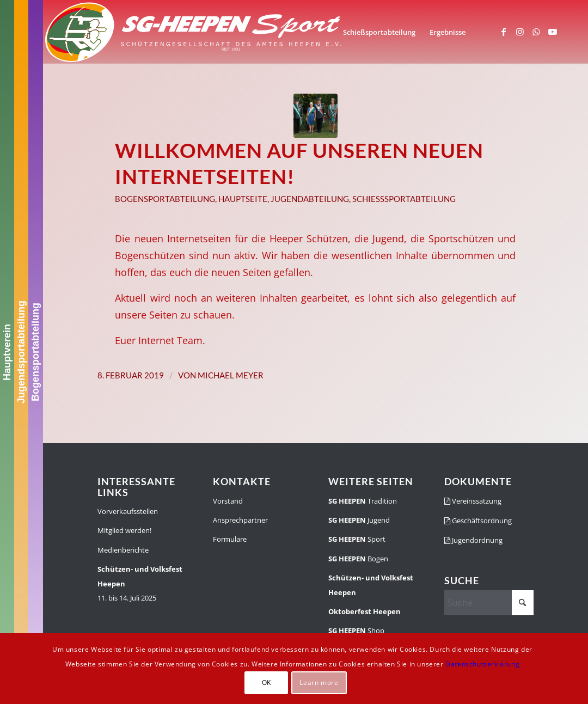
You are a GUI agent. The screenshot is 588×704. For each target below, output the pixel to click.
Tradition (363, 501)
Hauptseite (243, 199)
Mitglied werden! (124, 530)
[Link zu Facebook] (504, 32)
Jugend (359, 520)
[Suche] (489, 603)
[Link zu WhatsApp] (536, 32)
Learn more (319, 682)
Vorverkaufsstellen (128, 511)
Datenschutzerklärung (482, 664)
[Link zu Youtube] (553, 32)
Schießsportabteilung (404, 199)
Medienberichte (123, 550)
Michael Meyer (231, 375)
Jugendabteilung (310, 199)
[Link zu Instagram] (520, 32)
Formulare (230, 539)
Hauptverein (7, 352)
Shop (356, 630)
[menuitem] (379, 32)
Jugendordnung (473, 540)
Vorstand (228, 501)
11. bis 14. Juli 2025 (140, 583)
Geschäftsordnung (478, 521)
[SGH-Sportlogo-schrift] (194, 32)
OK (267, 682)
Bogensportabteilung (35, 352)
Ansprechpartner (240, 520)
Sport (357, 539)
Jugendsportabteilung (21, 352)
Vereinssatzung (473, 501)
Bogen (358, 559)
